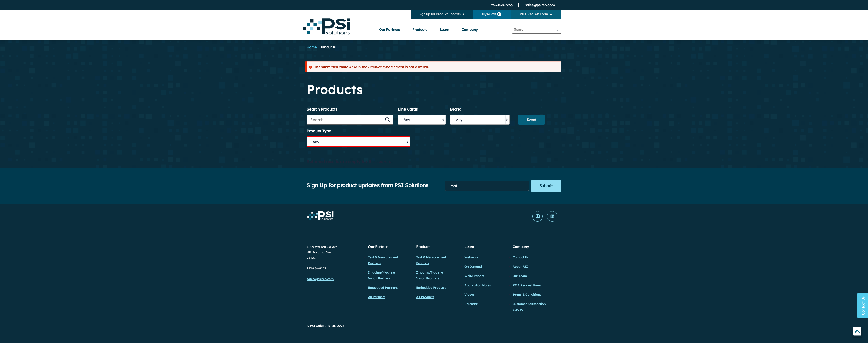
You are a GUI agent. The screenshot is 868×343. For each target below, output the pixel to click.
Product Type (319, 131)
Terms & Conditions (527, 295)
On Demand (473, 267)
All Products (425, 297)
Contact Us (521, 257)
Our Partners (390, 30)
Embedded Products (431, 288)
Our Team (520, 276)
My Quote (492, 14)
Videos (469, 295)
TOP (857, 332)
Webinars (471, 257)
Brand (456, 109)
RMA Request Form (534, 14)
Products (420, 30)
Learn (445, 30)
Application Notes (478, 285)
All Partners (377, 297)
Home (312, 47)
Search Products (322, 109)
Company (470, 30)
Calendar (471, 304)
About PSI (520, 267)
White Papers (474, 276)
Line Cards (408, 109)
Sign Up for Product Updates (440, 14)
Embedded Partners (383, 288)
